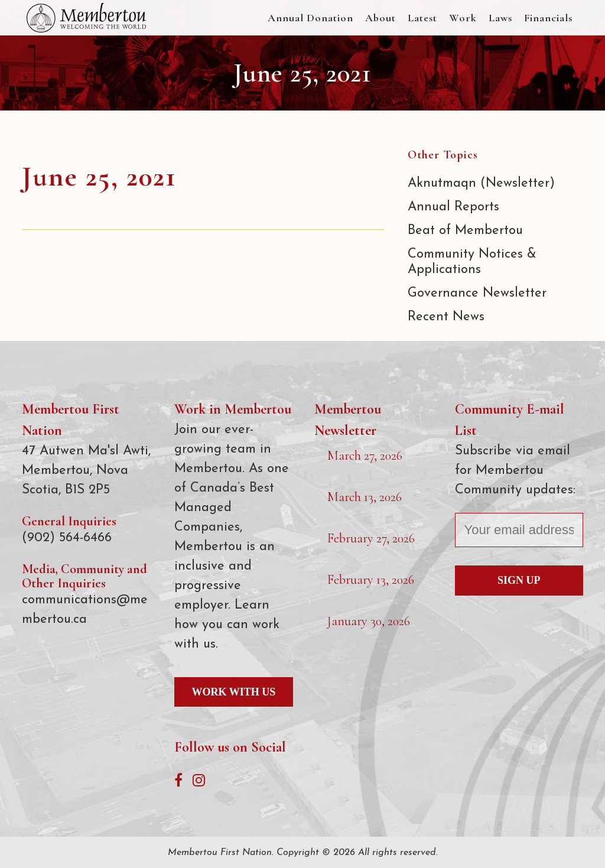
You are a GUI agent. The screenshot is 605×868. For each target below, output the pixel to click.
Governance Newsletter (477, 293)
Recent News (446, 317)
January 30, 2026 (369, 621)
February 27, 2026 (371, 538)
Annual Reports (453, 207)
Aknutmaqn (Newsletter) (481, 183)
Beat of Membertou (465, 231)
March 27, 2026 (365, 456)
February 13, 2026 (371, 580)
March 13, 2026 (365, 497)
